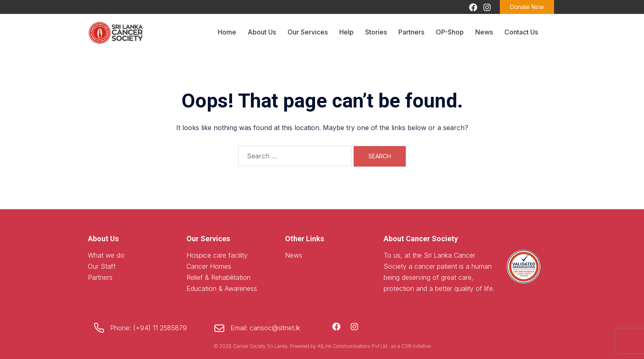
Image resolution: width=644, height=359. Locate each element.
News (484, 32)
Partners (411, 32)
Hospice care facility (217, 255)
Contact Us (521, 32)
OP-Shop (450, 32)
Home (227, 32)
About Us (262, 32)
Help (346, 32)
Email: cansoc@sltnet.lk (265, 328)
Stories (376, 32)
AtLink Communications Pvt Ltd (353, 346)
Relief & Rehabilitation (218, 277)
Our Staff (102, 266)
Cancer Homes (209, 266)
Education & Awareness (222, 288)
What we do (106, 255)
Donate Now (527, 7)
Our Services (308, 32)
